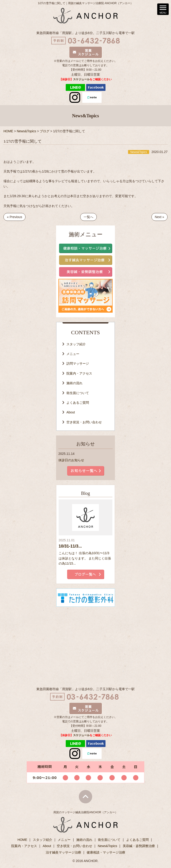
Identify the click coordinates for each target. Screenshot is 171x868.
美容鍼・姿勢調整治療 (139, 846)
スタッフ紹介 (76, 344)
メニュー (73, 354)
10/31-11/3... (70, 546)
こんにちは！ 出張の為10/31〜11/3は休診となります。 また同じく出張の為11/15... (85, 558)
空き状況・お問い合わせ (84, 422)
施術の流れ (74, 383)
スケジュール (81, 79)
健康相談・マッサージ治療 (106, 852)
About (71, 412)
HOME (22, 840)
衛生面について (78, 393)
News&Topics (107, 846)
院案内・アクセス (79, 373)
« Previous (14, 217)
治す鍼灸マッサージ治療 (63, 852)
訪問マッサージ (78, 363)
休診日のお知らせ (71, 460)
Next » (160, 217)
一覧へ (88, 217)
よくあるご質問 (78, 403)
